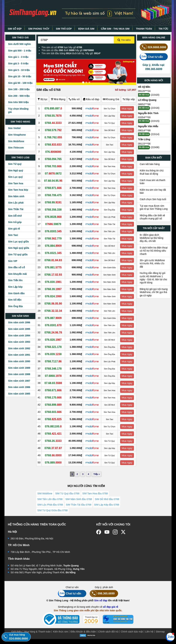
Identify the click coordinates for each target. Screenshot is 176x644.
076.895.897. (54, 108)
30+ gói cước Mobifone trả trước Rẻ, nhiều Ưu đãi (152, 264)
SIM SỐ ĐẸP (15, 29)
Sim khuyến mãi (17, 274)
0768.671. (54, 390)
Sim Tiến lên (15, 280)
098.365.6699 (102, 598)
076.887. (54, 318)
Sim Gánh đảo (16, 293)
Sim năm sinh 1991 (19, 355)
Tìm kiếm (124, 40)
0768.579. (54, 130)
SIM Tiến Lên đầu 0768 (50, 501)
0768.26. (54, 441)
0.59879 (54, 224)
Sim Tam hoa (16, 183)
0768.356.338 (54, 210)
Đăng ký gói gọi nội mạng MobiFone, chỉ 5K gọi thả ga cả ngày (154, 292)
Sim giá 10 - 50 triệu (20, 76)
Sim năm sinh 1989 (19, 368)
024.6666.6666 (153, 47)
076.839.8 (54, 354)
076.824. (54, 296)
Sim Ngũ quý (16, 171)
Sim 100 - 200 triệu (19, 89)
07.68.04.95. (54, 181)
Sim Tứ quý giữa (18, 254)
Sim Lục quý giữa (18, 242)
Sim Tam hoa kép (18, 190)
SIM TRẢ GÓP (64, 29)
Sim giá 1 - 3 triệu (18, 57)
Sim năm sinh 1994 (19, 336)
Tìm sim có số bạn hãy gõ (62, 47)
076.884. (54, 246)
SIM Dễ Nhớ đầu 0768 (108, 501)
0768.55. (54, 116)
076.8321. (54, 253)
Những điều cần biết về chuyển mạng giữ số (152, 217)
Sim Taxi (13, 235)
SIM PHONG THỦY (39, 29)
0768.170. (54, 397)
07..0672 (54, 173)
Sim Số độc (15, 300)
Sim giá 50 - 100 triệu (20, 83)
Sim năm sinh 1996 (19, 322)
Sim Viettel (14, 128)
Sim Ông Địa (15, 306)
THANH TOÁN (144, 29)
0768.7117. (54, 361)
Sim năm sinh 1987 (19, 381)
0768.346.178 (54, 369)
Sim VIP (13, 261)
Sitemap (160, 637)
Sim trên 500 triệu (18, 102)
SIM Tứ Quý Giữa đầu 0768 (53, 515)
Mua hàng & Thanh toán (37, 637)
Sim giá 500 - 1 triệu (20, 51)
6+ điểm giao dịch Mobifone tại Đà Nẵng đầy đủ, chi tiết (152, 238)
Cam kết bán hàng (150, 164)
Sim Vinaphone (17, 135)
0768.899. (54, 405)
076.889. (54, 462)
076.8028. (54, 217)
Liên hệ (149, 637)
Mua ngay (127, 109)
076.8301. (54, 325)
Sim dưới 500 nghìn (20, 44)
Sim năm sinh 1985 (19, 394)
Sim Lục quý (15, 177)
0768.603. (54, 412)
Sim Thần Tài (16, 209)
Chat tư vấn (151, 57)
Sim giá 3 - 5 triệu (18, 63)
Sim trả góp (15, 222)
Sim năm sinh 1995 (19, 329)
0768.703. (54, 166)
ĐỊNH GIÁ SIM (86, 29)
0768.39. (54, 289)
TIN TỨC (163, 29)
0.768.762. (54, 137)
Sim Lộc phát (16, 203)
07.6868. (54, 376)
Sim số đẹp (101, 605)
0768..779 (54, 238)
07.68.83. (54, 383)
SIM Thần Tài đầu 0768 (79, 508)
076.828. (54, 340)
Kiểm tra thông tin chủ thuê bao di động (152, 172)
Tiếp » (96, 474)
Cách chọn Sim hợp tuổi (153, 199)
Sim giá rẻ (14, 229)
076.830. (54, 282)
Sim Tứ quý (15, 164)
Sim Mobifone (16, 141)
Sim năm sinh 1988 (19, 374)
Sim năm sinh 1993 (19, 342)
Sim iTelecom (16, 148)
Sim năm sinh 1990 (19, 361)
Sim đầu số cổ (16, 267)
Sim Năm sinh (16, 196)
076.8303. (54, 231)
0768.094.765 (54, 159)
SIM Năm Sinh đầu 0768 (79, 501)
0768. (54, 123)
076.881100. (54, 426)
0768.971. (54, 188)
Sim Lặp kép (15, 287)
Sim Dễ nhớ (15, 216)
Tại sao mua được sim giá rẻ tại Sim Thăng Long (154, 207)
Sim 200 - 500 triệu (19, 96)
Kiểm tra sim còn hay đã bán (153, 191)
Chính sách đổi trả (108, 637)
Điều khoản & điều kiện (83, 637)
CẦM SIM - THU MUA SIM (115, 29)
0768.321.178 (54, 347)
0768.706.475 (54, 195)
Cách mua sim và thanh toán (153, 182)
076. (54, 152)
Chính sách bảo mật (132, 637)
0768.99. (54, 202)
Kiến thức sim (60, 637)
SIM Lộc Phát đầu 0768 (50, 508)
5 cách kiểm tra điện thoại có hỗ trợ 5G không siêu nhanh (154, 251)
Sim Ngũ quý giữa (19, 248)
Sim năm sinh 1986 (19, 387)
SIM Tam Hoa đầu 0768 (96, 494)
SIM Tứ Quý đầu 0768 (68, 494)
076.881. (54, 267)
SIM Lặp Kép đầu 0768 (108, 508)
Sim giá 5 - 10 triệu (19, 70)
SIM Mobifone (45, 494)
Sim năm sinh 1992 (19, 348)
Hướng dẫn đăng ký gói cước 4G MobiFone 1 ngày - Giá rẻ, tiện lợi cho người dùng (153, 278)
